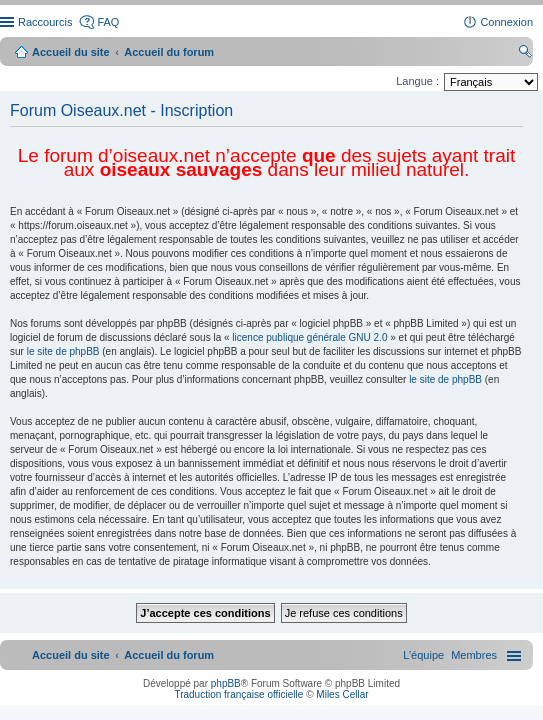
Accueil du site (71, 52)
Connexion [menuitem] (506, 22)
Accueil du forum (169, 52)
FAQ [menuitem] (108, 22)
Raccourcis (45, 22)
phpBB (226, 683)
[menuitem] (474, 655)
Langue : (417, 81)
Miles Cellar (342, 694)
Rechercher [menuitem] (525, 54)
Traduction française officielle (238, 694)
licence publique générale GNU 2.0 (309, 337)
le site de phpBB (63, 351)
